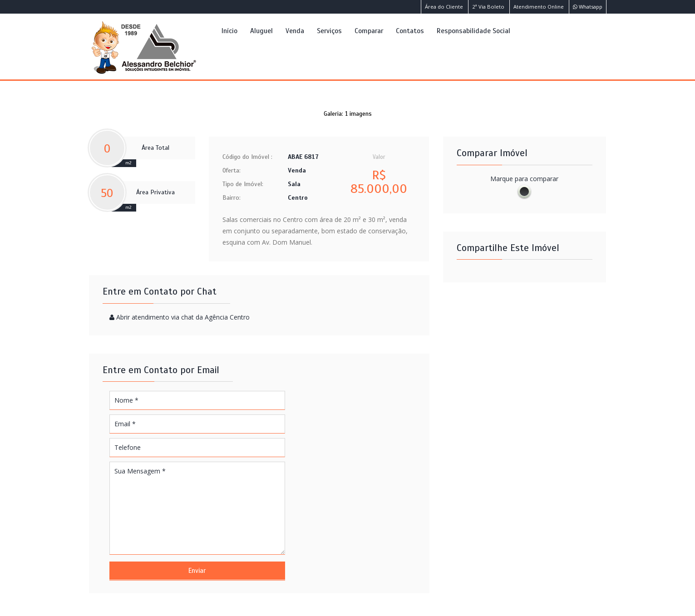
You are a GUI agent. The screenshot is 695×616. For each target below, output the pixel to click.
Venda (295, 31)
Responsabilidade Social (473, 31)
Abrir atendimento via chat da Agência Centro (183, 317)
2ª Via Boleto (488, 7)
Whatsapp (588, 7)
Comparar (369, 31)
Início (229, 31)
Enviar (197, 571)
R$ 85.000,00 (379, 182)
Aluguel (261, 31)
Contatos (410, 31)
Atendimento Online (539, 7)
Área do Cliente (444, 7)
